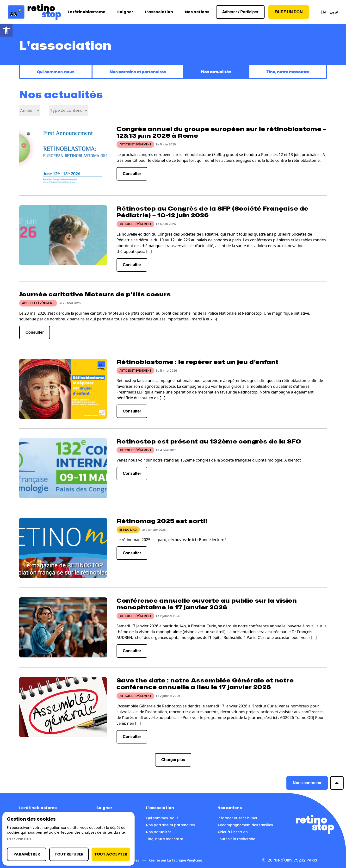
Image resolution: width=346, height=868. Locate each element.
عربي (334, 12)
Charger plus (173, 761)
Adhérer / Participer (240, 12)
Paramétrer (27, 854)
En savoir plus (19, 839)
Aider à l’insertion (233, 832)
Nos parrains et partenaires (138, 72)
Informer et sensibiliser (238, 818)
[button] (6, 30)
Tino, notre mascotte (288, 72)
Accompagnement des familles (245, 825)
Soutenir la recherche (236, 839)
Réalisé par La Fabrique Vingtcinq (176, 860)
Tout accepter (111, 854)
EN (323, 12)
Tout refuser (69, 854)
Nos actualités (217, 72)
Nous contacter (307, 784)
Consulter (132, 175)
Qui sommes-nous (55, 72)
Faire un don (289, 12)
